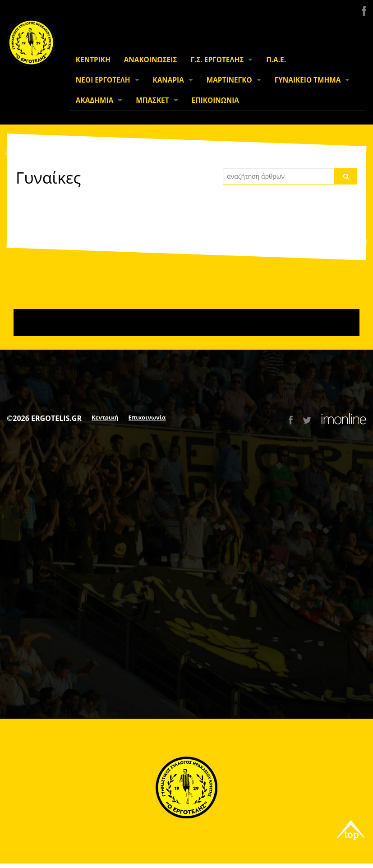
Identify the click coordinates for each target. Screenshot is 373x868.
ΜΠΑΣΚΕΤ (152, 100)
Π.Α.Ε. (276, 60)
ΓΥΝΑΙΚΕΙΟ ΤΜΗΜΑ (308, 80)
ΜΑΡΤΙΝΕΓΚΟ (229, 80)
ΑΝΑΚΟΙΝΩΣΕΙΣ (151, 60)
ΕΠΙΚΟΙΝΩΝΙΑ (215, 100)
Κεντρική (105, 417)
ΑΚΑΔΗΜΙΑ (94, 100)
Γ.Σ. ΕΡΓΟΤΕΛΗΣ (217, 60)
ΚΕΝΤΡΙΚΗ (93, 60)
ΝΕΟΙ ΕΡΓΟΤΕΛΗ (103, 80)
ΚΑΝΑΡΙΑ (168, 80)
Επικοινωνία (147, 417)
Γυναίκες (48, 177)
